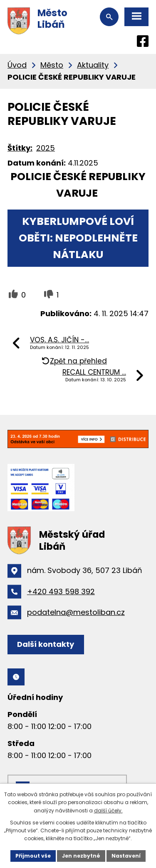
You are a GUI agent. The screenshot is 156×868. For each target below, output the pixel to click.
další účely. (108, 811)
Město (52, 65)
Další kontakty (46, 644)
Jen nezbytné (81, 856)
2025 (46, 148)
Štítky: (20, 148)
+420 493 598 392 (61, 591)
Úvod (17, 65)
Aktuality (93, 65)
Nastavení (126, 856)
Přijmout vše (33, 856)
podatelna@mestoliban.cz (76, 612)
